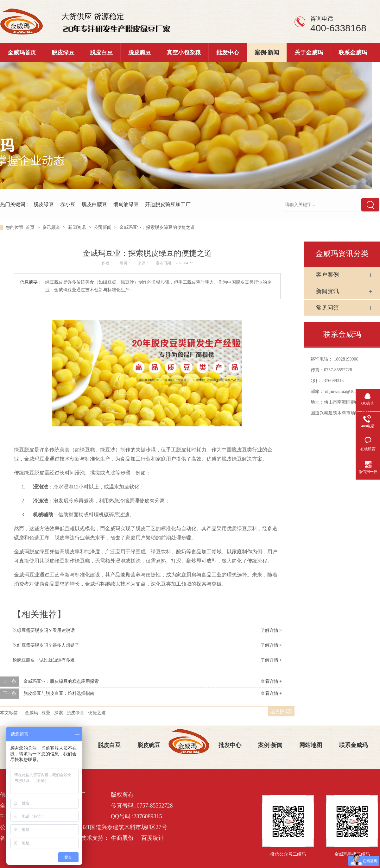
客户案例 (327, 275)
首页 (31, 227)
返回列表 (281, 711)
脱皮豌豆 (140, 53)
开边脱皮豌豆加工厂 (168, 204)
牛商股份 (122, 838)
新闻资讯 (78, 227)
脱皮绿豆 (63, 53)
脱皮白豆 (101, 53)
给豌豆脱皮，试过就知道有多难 (44, 660)
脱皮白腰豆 (94, 204)
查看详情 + (271, 681)
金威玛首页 (22, 53)
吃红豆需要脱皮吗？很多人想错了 (46, 645)
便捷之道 (97, 713)
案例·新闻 (267, 53)
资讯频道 (52, 227)
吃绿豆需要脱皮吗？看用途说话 (44, 630)
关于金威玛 (309, 53)
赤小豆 (68, 204)
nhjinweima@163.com (345, 391)
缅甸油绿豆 (126, 204)
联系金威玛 (353, 53)
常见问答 (327, 308)
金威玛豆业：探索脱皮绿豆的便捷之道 (157, 227)
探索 (59, 713)
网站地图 (311, 745)
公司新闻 (103, 227)
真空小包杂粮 (184, 53)
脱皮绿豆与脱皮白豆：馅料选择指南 (59, 693)
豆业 (46, 713)
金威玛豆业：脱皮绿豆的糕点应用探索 (61, 681)
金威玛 (31, 713)
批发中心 (228, 53)
